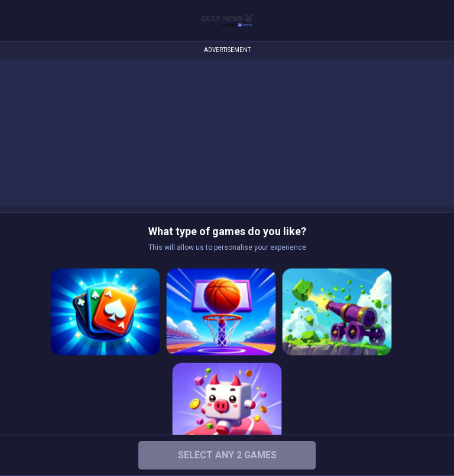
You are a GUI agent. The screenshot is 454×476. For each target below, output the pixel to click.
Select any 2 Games (227, 455)
